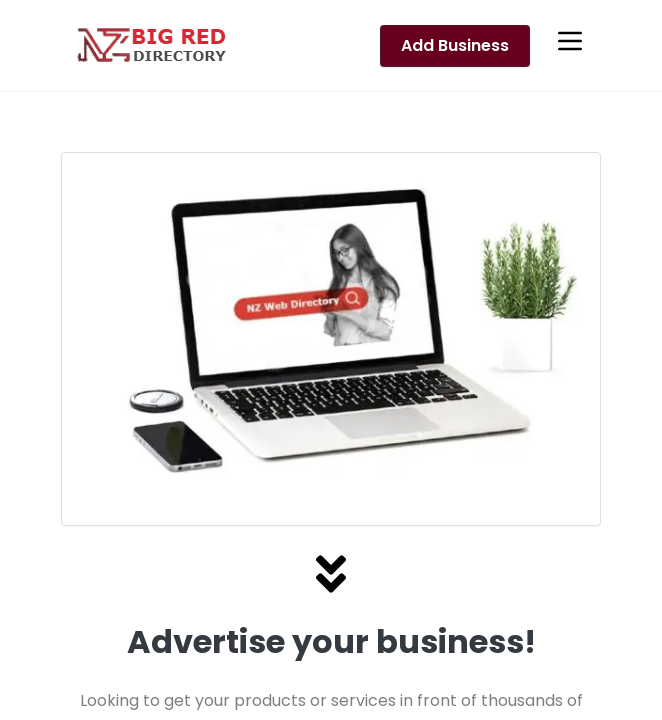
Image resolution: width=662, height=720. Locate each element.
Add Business (455, 45)
